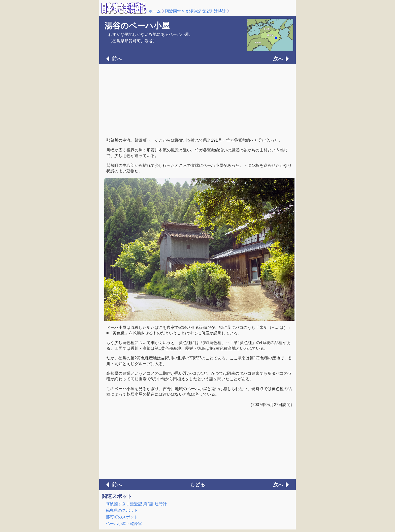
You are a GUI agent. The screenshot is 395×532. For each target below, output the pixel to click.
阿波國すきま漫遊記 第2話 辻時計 (195, 11)
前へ (117, 59)
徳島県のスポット (122, 510)
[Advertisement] (197, 100)
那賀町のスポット (122, 517)
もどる (197, 485)
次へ (278, 59)
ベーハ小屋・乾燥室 (124, 524)
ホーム (155, 11)
